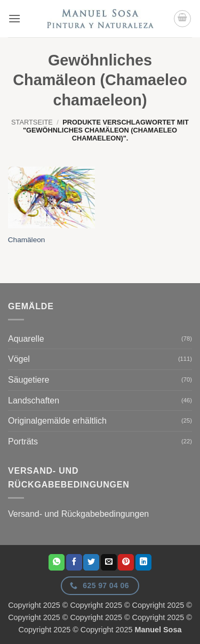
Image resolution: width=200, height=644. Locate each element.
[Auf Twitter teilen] (91, 562)
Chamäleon (27, 240)
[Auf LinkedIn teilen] (143, 562)
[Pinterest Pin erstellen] (126, 562)
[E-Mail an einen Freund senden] (109, 562)
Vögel (19, 359)
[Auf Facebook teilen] (74, 562)
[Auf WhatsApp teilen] (57, 562)
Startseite (32, 122)
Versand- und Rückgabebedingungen (78, 514)
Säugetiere (29, 380)
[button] (14, 18)
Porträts (23, 441)
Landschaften (34, 401)
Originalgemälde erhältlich (57, 421)
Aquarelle (26, 339)
